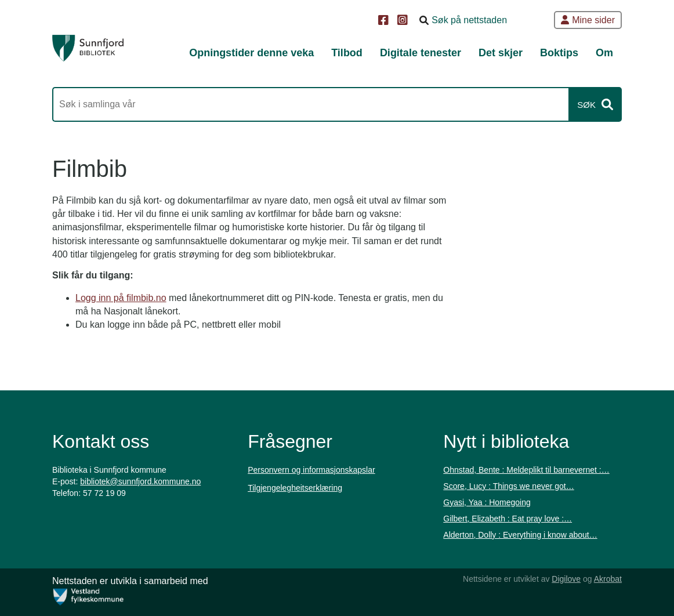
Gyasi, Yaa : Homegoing (487, 502)
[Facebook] (385, 21)
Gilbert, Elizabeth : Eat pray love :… (508, 519)
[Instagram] (404, 21)
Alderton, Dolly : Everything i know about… (520, 535)
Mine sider (588, 20)
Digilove (566, 579)
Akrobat (608, 579)
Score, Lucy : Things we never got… (508, 486)
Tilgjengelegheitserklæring (295, 488)
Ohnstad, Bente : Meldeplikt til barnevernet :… (526, 470)
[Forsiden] (88, 48)
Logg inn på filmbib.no (121, 298)
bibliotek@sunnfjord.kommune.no (140, 481)
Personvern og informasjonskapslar (311, 470)
